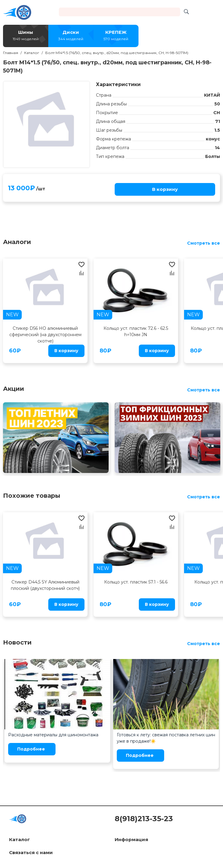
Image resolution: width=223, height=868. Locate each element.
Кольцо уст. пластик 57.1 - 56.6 (136, 582)
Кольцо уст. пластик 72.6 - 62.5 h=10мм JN (136, 331)
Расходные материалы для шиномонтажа (53, 735)
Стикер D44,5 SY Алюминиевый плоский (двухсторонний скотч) (45, 585)
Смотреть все (204, 243)
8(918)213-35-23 (144, 819)
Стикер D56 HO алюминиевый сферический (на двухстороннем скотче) (45, 335)
